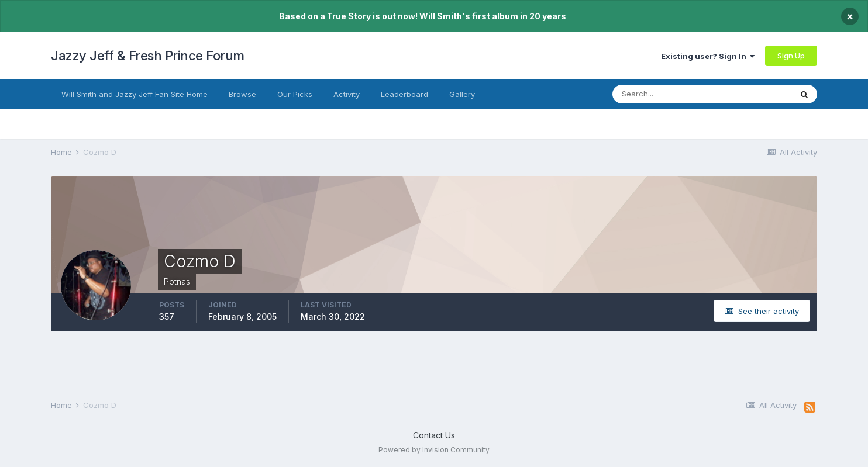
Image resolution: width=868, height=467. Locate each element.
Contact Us (434, 435)
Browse (242, 94)
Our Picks (295, 94)
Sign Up (791, 56)
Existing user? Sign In (708, 56)
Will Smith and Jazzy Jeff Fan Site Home (135, 94)
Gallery (462, 94)
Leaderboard (404, 94)
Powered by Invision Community (434, 450)
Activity (347, 94)
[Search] (670, 94)
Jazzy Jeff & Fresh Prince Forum (148, 56)
